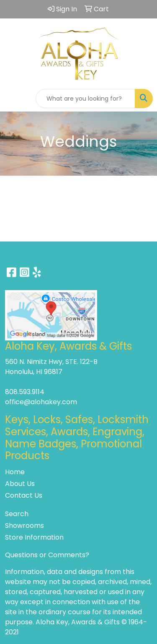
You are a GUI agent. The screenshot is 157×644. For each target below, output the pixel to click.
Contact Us (24, 495)
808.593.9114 (25, 392)
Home (15, 472)
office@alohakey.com (41, 402)
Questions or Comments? (47, 555)
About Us (20, 484)
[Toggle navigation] (13, 99)
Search (17, 514)
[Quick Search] (85, 99)
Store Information (34, 537)
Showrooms (24, 526)
